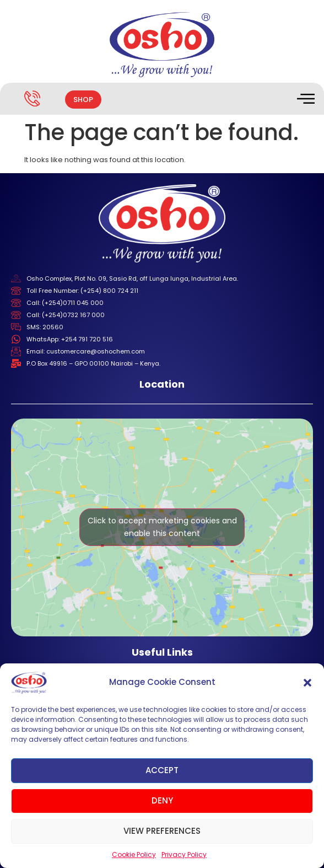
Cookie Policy (134, 854)
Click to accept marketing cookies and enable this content (162, 527)
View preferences (162, 831)
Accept (162, 770)
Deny (162, 800)
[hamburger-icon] (305, 100)
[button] (307, 683)
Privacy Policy (184, 854)
